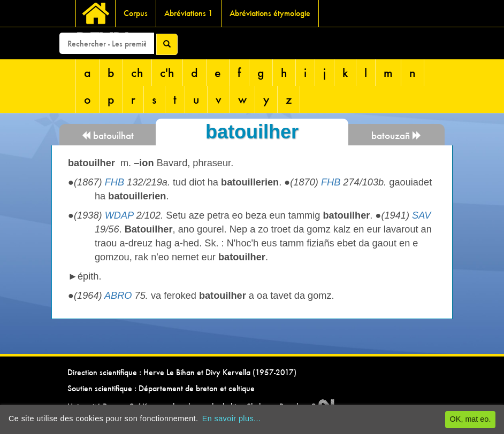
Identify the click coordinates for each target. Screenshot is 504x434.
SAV (421, 215)
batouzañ (396, 135)
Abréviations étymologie (270, 13)
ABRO (118, 296)
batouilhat (108, 135)
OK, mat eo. (471, 419)
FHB (114, 182)
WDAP (119, 215)
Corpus (136, 13)
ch (137, 72)
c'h (167, 72)
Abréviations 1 (189, 13)
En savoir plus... (232, 418)
